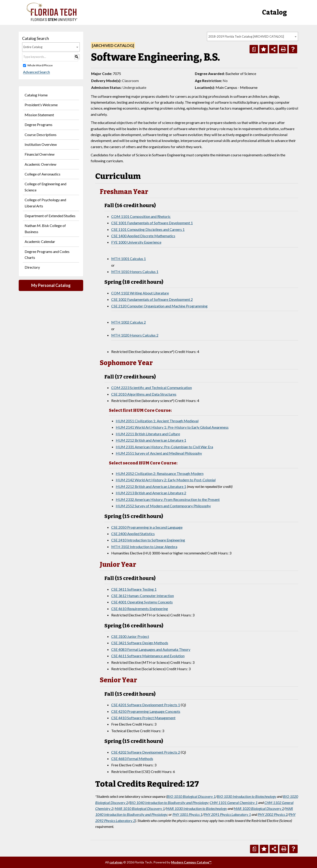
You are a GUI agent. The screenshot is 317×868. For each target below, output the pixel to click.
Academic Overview (40, 164)
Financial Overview (40, 154)
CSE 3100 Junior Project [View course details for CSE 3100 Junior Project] (130, 636)
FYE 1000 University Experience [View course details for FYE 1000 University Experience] (136, 242)
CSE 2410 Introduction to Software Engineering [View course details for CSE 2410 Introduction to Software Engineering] (148, 540)
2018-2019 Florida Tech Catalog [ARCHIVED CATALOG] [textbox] (246, 36)
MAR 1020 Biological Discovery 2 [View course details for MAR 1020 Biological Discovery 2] (259, 808)
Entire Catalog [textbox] (33, 47)
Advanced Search (36, 72)
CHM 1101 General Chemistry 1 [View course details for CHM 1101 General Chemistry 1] (234, 802)
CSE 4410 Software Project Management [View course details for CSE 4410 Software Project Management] (143, 718)
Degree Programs (39, 125)
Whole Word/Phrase (40, 65)
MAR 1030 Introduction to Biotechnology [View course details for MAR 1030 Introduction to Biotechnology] (197, 808)
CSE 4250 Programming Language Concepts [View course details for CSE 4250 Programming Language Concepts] (146, 711)
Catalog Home (36, 95)
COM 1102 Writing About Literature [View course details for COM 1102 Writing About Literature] (140, 293)
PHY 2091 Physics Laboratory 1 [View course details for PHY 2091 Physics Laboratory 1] (227, 814)
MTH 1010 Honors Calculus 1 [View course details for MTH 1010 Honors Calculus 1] (135, 272)
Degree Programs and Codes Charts (47, 254)
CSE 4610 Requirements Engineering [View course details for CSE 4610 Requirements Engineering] (140, 609)
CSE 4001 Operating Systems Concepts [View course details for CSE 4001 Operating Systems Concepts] (142, 602)
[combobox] (253, 36)
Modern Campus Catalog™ (191, 862)
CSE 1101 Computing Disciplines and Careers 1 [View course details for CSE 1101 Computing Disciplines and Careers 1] (148, 229)
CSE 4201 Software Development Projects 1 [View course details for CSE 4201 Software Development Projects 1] (146, 705)
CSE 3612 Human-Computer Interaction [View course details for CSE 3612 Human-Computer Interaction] (143, 596)
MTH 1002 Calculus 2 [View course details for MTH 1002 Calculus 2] (129, 322)
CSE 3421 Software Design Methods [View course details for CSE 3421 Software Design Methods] (140, 643)
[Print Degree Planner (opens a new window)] (254, 49)
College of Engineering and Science (45, 187)
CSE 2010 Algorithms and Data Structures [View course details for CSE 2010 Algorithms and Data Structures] (144, 394)
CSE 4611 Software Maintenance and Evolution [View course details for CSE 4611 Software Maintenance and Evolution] (148, 656)
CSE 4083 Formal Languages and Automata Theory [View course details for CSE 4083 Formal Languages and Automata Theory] (151, 649)
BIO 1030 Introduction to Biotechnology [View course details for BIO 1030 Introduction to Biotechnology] (247, 796)
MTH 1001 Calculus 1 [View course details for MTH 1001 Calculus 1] (129, 259)
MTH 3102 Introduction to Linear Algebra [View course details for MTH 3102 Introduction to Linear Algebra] (144, 547)
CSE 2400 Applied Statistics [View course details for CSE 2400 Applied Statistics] (133, 534)
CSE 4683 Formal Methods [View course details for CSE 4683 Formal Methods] (132, 759)
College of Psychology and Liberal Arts (45, 203)
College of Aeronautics (43, 174)
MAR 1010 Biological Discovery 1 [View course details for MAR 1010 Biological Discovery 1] (140, 808)
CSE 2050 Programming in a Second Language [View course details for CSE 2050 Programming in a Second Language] (147, 527)
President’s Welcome (41, 105)
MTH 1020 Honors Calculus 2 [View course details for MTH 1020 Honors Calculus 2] (135, 335)
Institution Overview (41, 144)
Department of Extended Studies (50, 216)
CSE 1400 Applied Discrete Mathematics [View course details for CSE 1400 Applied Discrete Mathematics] (143, 236)
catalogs (116, 862)
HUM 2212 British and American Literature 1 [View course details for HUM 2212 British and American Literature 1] (151, 440)
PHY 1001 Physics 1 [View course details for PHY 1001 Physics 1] (187, 814)
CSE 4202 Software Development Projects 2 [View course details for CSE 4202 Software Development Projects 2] (146, 752)
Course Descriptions (41, 135)
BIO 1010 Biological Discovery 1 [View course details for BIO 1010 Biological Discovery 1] (191, 796)
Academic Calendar (40, 241)
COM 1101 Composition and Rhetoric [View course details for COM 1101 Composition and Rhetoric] (141, 216)
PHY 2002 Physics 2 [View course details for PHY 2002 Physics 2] (273, 814)
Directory (32, 267)
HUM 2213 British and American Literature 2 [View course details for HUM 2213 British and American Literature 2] (151, 493)
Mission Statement (39, 115)
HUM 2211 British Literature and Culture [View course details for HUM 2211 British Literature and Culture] (148, 434)
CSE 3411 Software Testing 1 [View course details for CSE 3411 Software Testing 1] (134, 589)
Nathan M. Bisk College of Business (45, 228)
